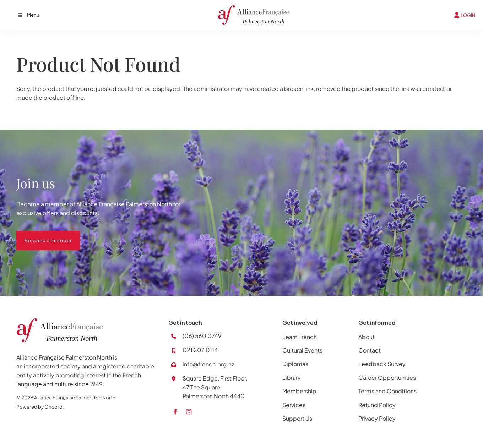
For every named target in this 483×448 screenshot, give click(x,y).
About (367, 337)
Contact (370, 350)
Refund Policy (377, 405)
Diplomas (295, 364)
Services (294, 405)
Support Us (297, 418)
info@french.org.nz (208, 364)
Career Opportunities (387, 378)
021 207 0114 (200, 350)
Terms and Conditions (387, 391)
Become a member (40, 235)
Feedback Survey (382, 364)
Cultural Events (302, 350)
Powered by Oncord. (40, 407)
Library (292, 378)
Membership (299, 391)
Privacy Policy (377, 418)
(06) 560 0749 (202, 336)
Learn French (300, 337)
